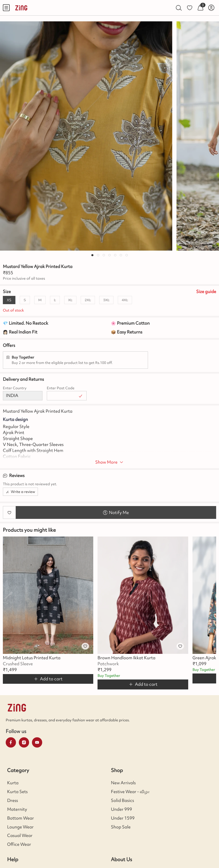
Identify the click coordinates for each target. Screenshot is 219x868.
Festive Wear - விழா (130, 792)
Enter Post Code (61, 388)
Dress (13, 801)
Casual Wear (20, 836)
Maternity (17, 809)
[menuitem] (6, 8)
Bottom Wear (21, 818)
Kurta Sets (17, 792)
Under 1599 (123, 818)
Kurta (13, 783)
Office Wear (19, 844)
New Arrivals (123, 783)
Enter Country (15, 388)
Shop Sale (121, 827)
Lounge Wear (20, 827)
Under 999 (121, 809)
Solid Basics (122, 801)
